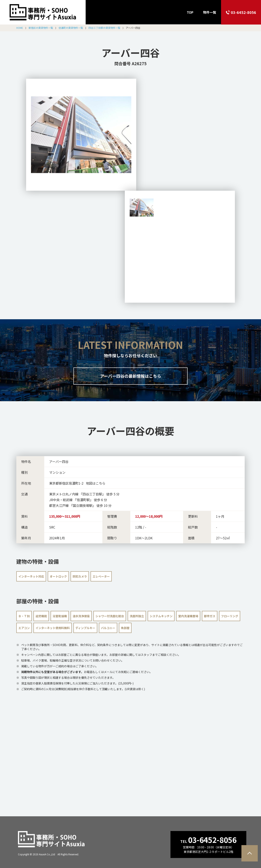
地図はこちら (96, 483)
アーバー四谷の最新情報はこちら (131, 376)
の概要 (131, 431)
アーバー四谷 (131, 53)
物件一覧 (210, 12)
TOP (190, 12)
